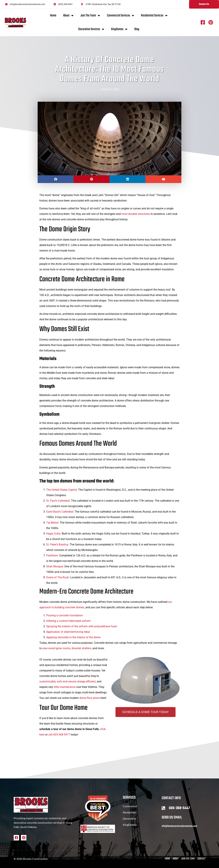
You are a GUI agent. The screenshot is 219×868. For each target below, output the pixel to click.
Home (53, 15)
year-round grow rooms (56, 648)
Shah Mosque (55, 566)
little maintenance (65, 687)
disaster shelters (81, 648)
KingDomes (119, 29)
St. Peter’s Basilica (57, 545)
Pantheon (52, 555)
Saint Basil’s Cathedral (60, 512)
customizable (47, 681)
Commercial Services (121, 16)
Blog (137, 29)
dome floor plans (90, 698)
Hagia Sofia (53, 534)
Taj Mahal (52, 523)
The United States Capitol (62, 490)
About (68, 16)
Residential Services (154, 16)
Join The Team (90, 16)
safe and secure (66, 681)
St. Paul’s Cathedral (58, 501)
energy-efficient (86, 681)
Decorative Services (91, 29)
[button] (56, 179)
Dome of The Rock (57, 577)
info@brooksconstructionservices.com (179, 826)
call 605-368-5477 (59, 735)
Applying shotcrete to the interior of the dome (73, 637)
